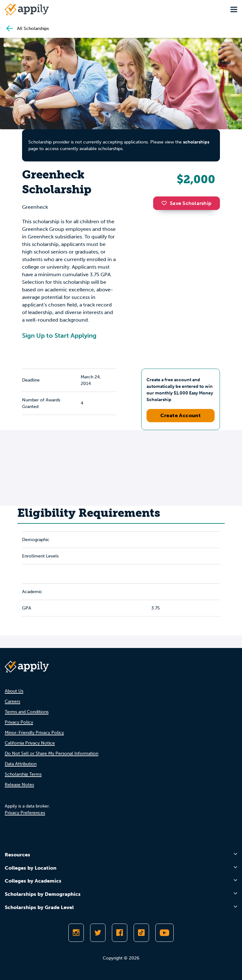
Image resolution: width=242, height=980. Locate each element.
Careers (12, 701)
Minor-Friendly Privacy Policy (34, 733)
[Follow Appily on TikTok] (141, 933)
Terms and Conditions (27, 712)
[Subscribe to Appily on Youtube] (164, 933)
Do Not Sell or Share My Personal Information (52, 753)
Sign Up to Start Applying (59, 335)
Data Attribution (21, 764)
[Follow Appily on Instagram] (76, 933)
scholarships (196, 142)
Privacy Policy (19, 722)
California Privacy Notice (30, 743)
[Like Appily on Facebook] (120, 933)
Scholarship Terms (23, 774)
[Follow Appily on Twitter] (98, 933)
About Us (14, 691)
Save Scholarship (187, 203)
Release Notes (19, 785)
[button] (166, 203)
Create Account (181, 415)
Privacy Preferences (25, 813)
